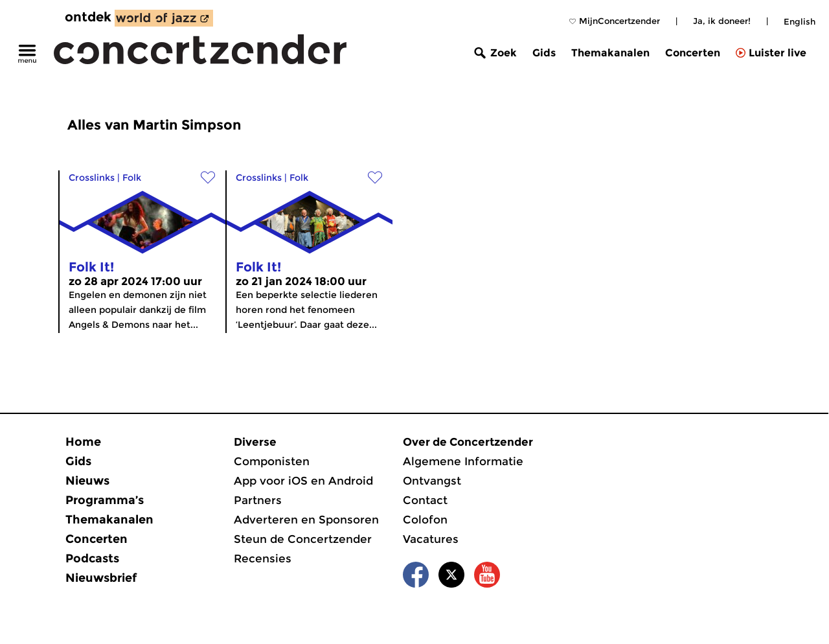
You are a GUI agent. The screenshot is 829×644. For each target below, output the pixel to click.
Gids (544, 53)
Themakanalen (610, 53)
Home (83, 442)
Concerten (693, 53)
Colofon (425, 520)
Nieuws (87, 481)
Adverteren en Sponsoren (306, 520)
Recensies (263, 558)
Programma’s (105, 500)
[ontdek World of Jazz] (164, 18)
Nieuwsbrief (101, 578)
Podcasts (92, 558)
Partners (258, 500)
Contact (425, 500)
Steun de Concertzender (303, 539)
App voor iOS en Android (303, 481)
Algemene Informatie (463, 461)
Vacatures (431, 539)
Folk (132, 178)
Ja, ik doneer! (722, 21)
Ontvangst (432, 481)
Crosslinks (92, 178)
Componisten (272, 461)
